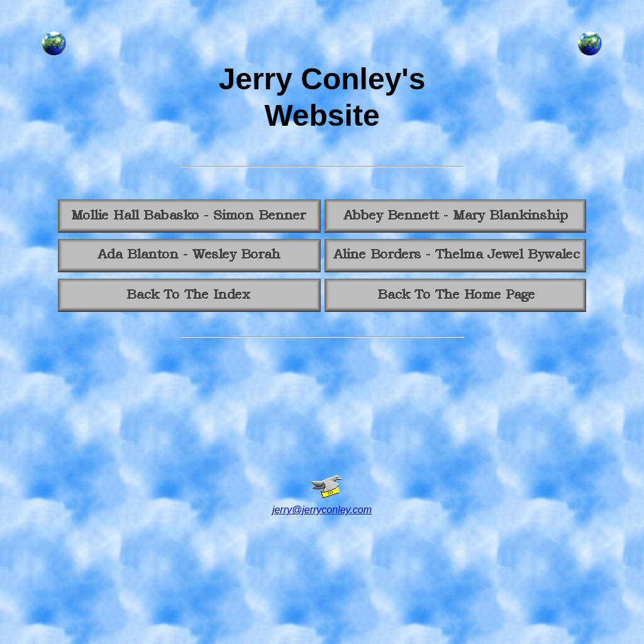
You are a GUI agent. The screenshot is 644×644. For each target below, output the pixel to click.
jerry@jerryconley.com (322, 510)
